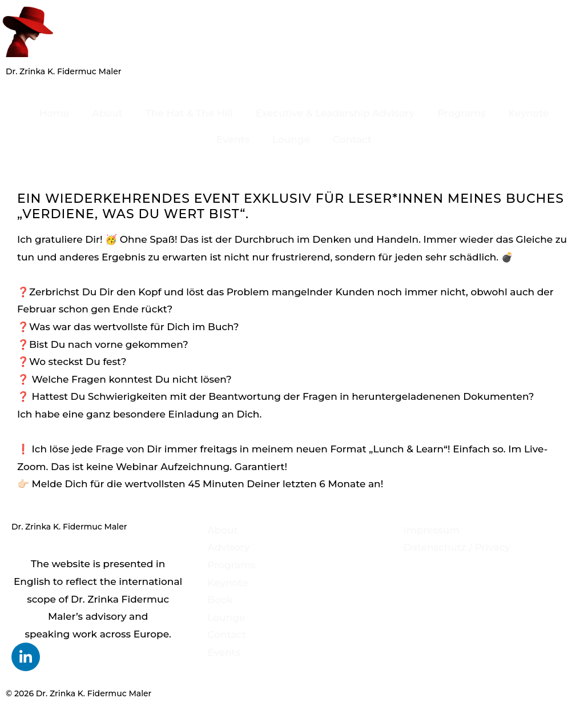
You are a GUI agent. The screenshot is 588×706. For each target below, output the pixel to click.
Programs (461, 113)
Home (55, 113)
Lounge (291, 139)
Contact (352, 139)
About (107, 113)
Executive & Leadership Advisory (335, 113)
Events (233, 139)
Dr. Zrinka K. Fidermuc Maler (64, 71)
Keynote (528, 113)
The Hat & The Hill (189, 113)
